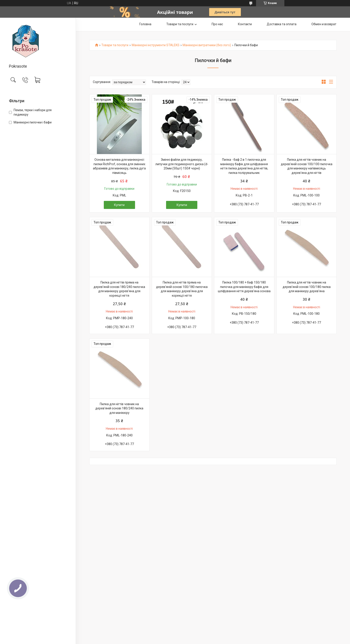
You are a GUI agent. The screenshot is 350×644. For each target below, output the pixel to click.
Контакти (245, 24)
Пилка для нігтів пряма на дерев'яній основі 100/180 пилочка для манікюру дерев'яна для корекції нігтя (182, 289)
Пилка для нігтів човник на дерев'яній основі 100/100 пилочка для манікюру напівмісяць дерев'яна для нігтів (307, 166)
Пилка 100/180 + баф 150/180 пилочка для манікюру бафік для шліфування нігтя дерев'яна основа (244, 287)
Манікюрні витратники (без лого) (207, 45)
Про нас (217, 24)
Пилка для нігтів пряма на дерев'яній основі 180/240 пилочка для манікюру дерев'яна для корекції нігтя (119, 289)
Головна (145, 24)
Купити (119, 205)
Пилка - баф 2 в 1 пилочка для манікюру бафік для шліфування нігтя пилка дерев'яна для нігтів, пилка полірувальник (244, 166)
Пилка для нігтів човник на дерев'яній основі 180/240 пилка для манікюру (119, 408)
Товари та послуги (180, 24)
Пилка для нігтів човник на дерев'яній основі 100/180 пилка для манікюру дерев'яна (307, 287)
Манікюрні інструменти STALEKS (156, 45)
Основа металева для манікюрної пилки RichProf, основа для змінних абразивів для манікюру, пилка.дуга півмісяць (119, 166)
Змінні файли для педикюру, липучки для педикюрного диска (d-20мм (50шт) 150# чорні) (182, 164)
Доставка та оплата (282, 24)
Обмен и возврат (324, 24)
